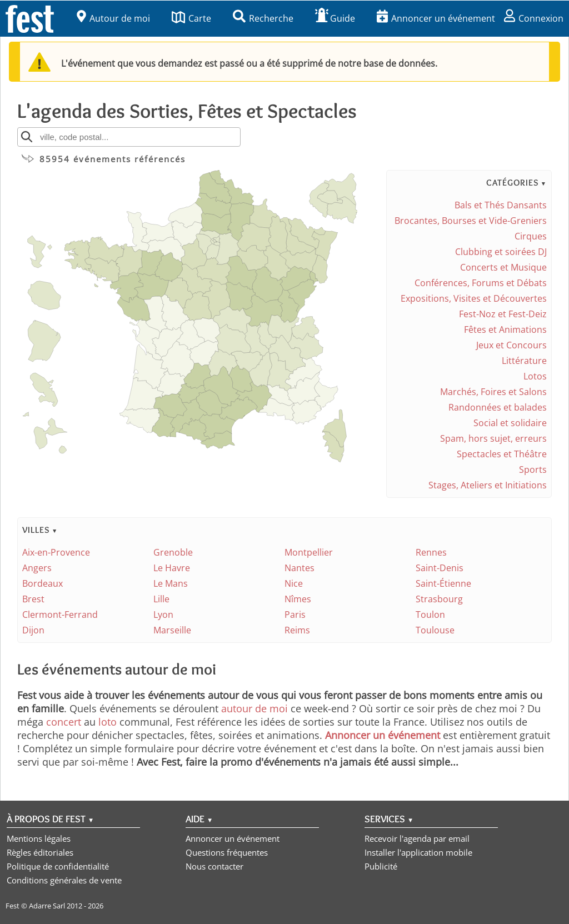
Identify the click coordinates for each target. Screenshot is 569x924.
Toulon (430, 615)
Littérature (524, 361)
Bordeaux (43, 583)
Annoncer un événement (436, 18)
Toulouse (435, 630)
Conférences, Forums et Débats (481, 283)
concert (64, 722)
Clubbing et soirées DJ (501, 252)
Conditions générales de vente (64, 880)
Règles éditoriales (40, 852)
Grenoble (173, 552)
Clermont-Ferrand (60, 615)
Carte (191, 18)
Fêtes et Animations (505, 329)
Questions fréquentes (227, 852)
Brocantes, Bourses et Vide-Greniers (471, 221)
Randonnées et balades (498, 407)
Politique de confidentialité (58, 866)
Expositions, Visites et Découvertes (474, 298)
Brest (33, 599)
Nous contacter (214, 866)
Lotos (535, 376)
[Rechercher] (27, 137)
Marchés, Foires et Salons (493, 392)
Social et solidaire (510, 423)
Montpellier (309, 552)
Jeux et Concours (511, 345)
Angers (37, 568)
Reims (297, 630)
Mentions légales (39, 838)
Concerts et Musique (503, 267)
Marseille (172, 630)
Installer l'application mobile (418, 852)
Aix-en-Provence (56, 552)
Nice (294, 583)
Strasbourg (439, 599)
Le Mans (171, 583)
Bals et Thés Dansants (501, 205)
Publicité (381, 866)
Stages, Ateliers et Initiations (488, 485)
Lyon (163, 615)
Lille (161, 599)
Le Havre (172, 568)
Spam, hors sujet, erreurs (493, 438)
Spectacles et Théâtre (502, 454)
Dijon (33, 630)
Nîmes (298, 599)
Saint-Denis (440, 568)
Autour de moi (113, 18)
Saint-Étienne (443, 583)
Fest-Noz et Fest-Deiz (503, 314)
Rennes (431, 552)
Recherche (263, 18)
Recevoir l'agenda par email (417, 838)
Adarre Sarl (47, 906)
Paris (295, 615)
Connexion (534, 18)
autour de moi (254, 708)
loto (108, 722)
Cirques (531, 236)
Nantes (300, 568)
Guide (335, 18)
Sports (533, 470)
